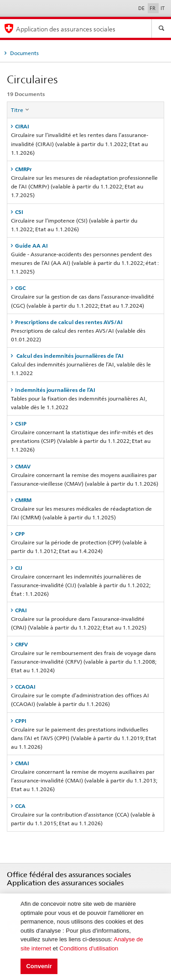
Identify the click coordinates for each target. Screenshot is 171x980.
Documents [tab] (24, 53)
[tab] (85, 126)
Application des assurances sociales (66, 29)
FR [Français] (153, 8)
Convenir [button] (39, 966)
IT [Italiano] (163, 8)
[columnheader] (86, 110)
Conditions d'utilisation (89, 948)
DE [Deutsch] (142, 8)
